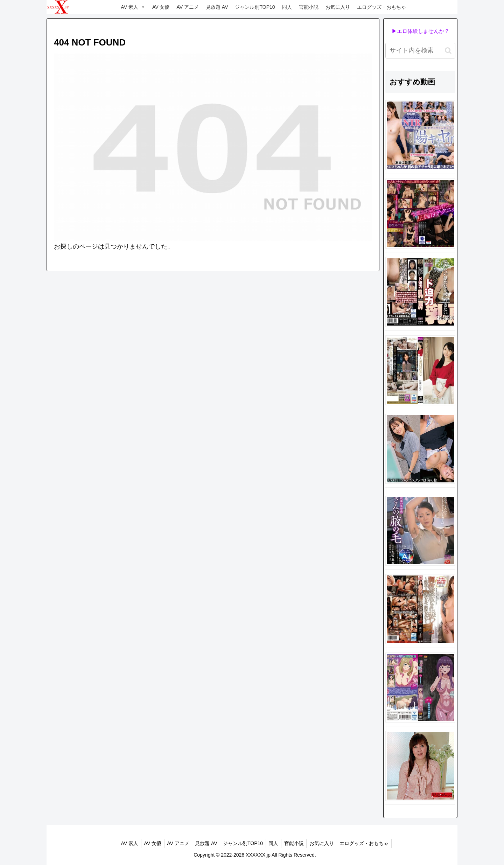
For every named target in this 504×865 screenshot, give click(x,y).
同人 (287, 7)
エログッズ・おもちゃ (381, 7)
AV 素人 (133, 7)
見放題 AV (217, 7)
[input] (420, 51)
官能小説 (309, 7)
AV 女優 (161, 7)
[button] (448, 51)
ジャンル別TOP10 (255, 7)
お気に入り (338, 7)
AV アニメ (188, 7)
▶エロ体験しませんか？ (421, 31)
